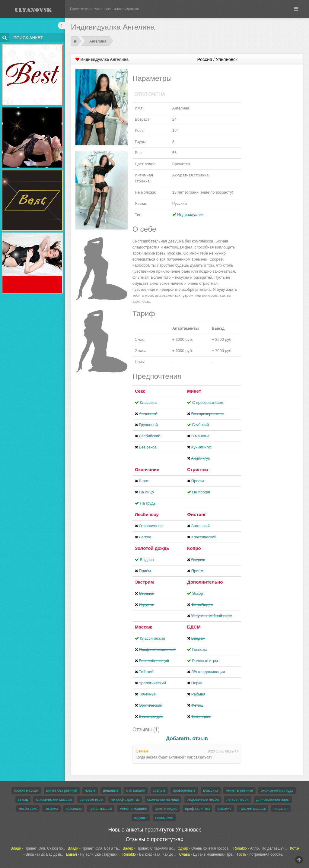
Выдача (147, 560)
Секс (140, 391)
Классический (152, 638)
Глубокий (201, 425)
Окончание (147, 469)
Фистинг (196, 514)
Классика (148, 402)
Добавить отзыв (187, 738)
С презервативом (208, 402)
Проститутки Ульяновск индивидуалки (105, 9)
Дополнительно (205, 582)
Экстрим (144, 582)
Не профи (201, 492)
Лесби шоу (147, 514)
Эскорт (199, 593)
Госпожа (200, 649)
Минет (194, 391)
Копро (194, 548)
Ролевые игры (205, 661)
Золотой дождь (152, 548)
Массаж (143, 627)
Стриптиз (198, 469)
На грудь (148, 503)
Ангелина (98, 41)
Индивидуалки (190, 215)
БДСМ (194, 627)
